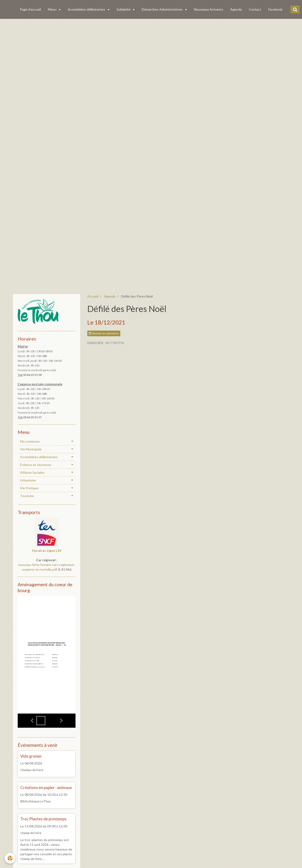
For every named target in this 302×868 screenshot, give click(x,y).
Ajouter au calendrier (104, 333)
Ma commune (30, 441)
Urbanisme (28, 480)
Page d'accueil (30, 9)
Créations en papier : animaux (46, 787)
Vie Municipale (31, 449)
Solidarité (124, 9)
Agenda (236, 9)
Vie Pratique (29, 488)
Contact (255, 9)
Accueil (93, 296)
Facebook (275, 9)
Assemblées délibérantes (87, 9)
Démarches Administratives (163, 9)
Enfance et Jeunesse (36, 465)
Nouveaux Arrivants (209, 9)
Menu (52, 9)
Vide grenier (31, 756)
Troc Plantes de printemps (43, 819)
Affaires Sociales (32, 472)
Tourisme (27, 496)
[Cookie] (10, 858)
